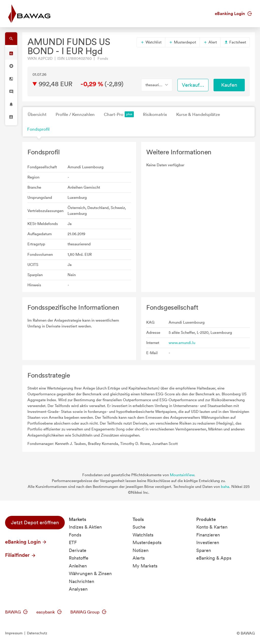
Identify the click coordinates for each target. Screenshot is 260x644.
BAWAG (16, 612)
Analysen (78, 589)
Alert (210, 42)
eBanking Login (233, 13)
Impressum (14, 633)
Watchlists (143, 535)
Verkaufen (193, 85)
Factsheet (235, 42)
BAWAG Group (88, 612)
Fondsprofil (38, 129)
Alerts (139, 558)
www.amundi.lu (182, 343)
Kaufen (229, 85)
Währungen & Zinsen (90, 573)
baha (225, 487)
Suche (139, 527)
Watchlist (151, 42)
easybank (49, 612)
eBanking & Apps (214, 558)
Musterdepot (182, 42)
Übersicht (37, 114)
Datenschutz (37, 633)
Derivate (78, 550)
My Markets (145, 566)
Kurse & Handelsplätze (198, 114)
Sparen (204, 550)
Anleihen (78, 566)
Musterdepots (147, 542)
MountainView (182, 475)
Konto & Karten (212, 527)
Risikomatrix (155, 114)
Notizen (141, 550)
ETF (73, 542)
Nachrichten (82, 581)
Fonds (75, 535)
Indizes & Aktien (85, 527)
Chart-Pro (119, 114)
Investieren (208, 542)
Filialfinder (21, 555)
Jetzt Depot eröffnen (35, 522)
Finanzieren (208, 535)
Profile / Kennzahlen (75, 114)
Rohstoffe (79, 558)
